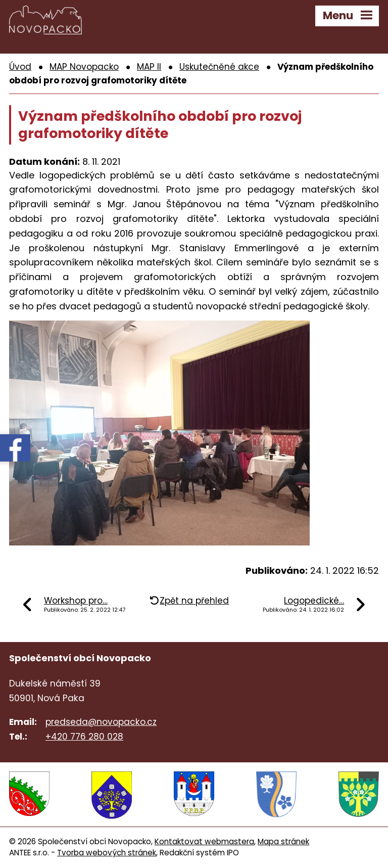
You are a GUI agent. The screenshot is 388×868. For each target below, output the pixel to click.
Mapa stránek (283, 841)
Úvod (20, 67)
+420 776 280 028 (84, 737)
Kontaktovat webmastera (204, 841)
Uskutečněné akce (219, 67)
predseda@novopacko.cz (101, 722)
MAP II (149, 67)
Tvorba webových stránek (107, 853)
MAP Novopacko (84, 67)
